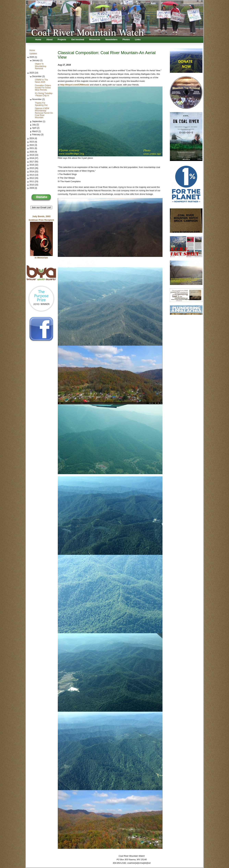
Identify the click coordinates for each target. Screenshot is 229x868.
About (49, 40)
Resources (95, 40)
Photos (126, 40)
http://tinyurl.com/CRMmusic (75, 85)
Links (138, 40)
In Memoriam (41, 258)
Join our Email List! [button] (41, 207)
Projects (62, 40)
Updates (33, 54)
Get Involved (78, 40)
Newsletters (111, 40)
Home (38, 40)
